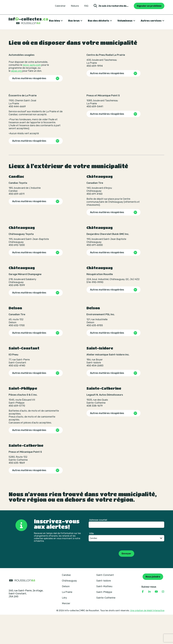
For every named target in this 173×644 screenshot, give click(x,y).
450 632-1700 (17, 355)
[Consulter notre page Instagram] (163, 621)
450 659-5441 (95, 136)
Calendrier (60, 6)
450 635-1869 (17, 492)
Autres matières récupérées (29, 108)
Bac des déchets (99, 21)
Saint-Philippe (104, 621)
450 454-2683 (95, 395)
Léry (64, 627)
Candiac (66, 604)
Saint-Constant (105, 604)
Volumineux (125, 21)
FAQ (86, 6)
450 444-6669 (17, 136)
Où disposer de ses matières (33, 33)
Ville (92, 563)
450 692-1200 (17, 274)
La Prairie (67, 621)
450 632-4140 (17, 395)
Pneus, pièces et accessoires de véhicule (70, 33)
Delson (66, 616)
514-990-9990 (95, 312)
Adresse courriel (98, 549)
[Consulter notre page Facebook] (143, 621)
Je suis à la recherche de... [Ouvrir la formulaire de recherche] (111, 6)
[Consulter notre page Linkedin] (149, 621)
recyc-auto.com (32, 94)
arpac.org (16, 100)
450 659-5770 (17, 435)
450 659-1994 (95, 95)
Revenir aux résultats (24, 54)
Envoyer (126, 583)
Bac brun (74, 21)
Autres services (151, 21)
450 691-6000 (95, 274)
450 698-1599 (17, 315)
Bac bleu (55, 21)
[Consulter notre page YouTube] (156, 621)
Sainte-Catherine (106, 627)
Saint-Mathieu (104, 616)
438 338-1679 (95, 435)
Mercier (66, 633)
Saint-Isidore (104, 610)
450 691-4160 (94, 223)
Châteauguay (69, 610)
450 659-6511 (17, 223)
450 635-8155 (95, 355)
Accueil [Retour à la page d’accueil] (12, 33)
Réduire (75, 6)
